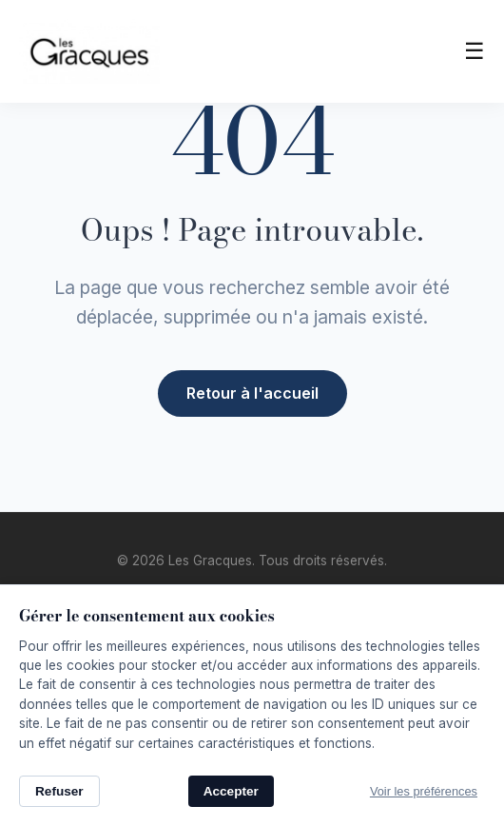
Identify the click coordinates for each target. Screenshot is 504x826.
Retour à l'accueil (252, 393)
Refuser (59, 791)
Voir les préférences (424, 791)
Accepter (231, 791)
